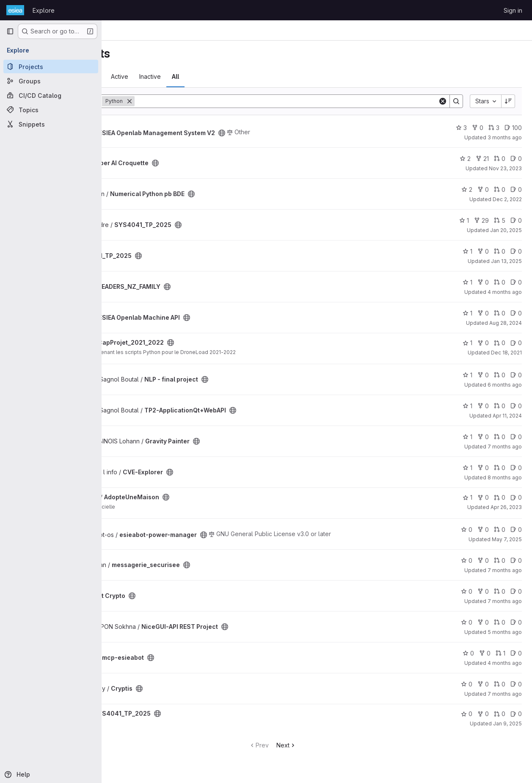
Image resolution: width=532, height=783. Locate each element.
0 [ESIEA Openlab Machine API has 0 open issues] (516, 313)
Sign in (513, 10)
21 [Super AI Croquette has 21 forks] (482, 159)
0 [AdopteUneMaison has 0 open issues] (516, 497)
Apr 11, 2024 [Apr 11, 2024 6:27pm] (507, 416)
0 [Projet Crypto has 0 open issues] (516, 591)
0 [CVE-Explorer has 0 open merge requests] (500, 468)
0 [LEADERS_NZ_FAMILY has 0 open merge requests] (500, 282)
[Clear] (443, 101)
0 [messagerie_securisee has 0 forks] (483, 560)
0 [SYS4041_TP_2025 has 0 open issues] (516, 220)
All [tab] (264, 76)
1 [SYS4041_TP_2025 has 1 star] (464, 220)
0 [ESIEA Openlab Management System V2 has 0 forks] (478, 128)
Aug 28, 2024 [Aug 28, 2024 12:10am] (506, 323)
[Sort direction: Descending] (508, 101)
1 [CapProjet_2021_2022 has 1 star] (467, 343)
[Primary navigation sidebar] (10, 31)
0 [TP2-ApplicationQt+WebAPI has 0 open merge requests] (500, 406)
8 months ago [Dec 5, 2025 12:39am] (505, 477)
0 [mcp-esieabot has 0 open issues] (516, 653)
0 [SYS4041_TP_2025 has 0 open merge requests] (500, 251)
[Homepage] (15, 10)
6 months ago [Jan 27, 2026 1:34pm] (505, 385)
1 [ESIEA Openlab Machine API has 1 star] (467, 313)
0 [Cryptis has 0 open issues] (516, 684)
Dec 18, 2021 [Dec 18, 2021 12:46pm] (506, 353)
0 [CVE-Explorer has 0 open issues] (516, 468)
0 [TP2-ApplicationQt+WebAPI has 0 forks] (483, 406)
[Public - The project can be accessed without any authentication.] (311, 133)
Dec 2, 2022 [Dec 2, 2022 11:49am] (507, 199)
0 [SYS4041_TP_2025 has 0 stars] (467, 714)
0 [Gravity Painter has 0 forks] (483, 437)
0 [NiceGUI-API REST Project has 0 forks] (483, 622)
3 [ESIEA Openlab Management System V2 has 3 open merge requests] (494, 128)
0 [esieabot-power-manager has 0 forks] (483, 530)
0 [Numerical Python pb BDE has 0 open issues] (516, 190)
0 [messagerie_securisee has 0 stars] (467, 560)
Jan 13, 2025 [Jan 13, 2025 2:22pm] (506, 261)
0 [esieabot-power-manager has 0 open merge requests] (500, 530)
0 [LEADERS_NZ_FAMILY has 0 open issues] (516, 282)
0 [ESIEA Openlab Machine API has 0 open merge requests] (500, 313)
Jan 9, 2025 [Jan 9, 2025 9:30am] (507, 724)
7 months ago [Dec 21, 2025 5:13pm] (505, 447)
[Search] (331, 101)
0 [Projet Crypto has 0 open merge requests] (500, 591)
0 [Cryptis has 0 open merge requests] (500, 684)
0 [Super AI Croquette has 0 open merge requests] (500, 159)
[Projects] (51, 66)
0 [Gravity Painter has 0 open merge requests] (500, 437)
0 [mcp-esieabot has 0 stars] (468, 653)
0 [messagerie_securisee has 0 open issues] (516, 560)
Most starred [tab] (135, 76)
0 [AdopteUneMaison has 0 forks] (483, 497)
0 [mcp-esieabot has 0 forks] (485, 653)
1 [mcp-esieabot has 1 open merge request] (500, 653)
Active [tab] (208, 76)
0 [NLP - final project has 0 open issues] (516, 375)
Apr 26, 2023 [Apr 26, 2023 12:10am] (506, 507)
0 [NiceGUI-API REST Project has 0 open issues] (516, 622)
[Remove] (218, 101)
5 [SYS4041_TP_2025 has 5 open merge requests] (500, 220)
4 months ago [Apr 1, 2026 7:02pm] (505, 663)
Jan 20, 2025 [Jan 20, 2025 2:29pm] (506, 230)
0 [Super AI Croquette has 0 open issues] (516, 159)
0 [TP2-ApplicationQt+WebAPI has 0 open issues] (516, 406)
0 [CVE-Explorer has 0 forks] (483, 468)
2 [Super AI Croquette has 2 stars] (465, 159)
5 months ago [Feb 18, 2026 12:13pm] (505, 632)
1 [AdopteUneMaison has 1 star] (467, 497)
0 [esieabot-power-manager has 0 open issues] (516, 530)
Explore (44, 10)
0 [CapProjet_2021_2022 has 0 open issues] (516, 343)
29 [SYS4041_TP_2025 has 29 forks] (481, 220)
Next (331, 745)
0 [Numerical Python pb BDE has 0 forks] (483, 190)
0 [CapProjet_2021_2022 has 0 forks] (483, 343)
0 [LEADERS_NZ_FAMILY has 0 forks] (483, 282)
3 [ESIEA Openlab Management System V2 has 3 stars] (461, 128)
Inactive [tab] (239, 76)
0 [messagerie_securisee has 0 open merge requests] (500, 560)
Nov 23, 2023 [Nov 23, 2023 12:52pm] (505, 168)
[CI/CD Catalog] (51, 95)
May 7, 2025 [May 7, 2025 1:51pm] (507, 539)
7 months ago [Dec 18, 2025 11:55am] (505, 694)
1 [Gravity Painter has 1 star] (467, 437)
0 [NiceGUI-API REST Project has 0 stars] (467, 622)
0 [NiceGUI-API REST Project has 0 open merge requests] (500, 622)
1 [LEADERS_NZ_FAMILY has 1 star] (467, 282)
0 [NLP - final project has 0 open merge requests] (500, 375)
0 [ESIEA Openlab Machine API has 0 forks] (483, 313)
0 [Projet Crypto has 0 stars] (467, 591)
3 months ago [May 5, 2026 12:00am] (505, 137)
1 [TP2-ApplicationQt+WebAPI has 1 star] (467, 406)
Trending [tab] (176, 76)
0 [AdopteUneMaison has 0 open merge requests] (500, 497)
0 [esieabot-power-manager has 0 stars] (467, 530)
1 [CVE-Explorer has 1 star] (467, 468)
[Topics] (51, 110)
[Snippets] (51, 124)
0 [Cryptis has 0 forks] (483, 684)
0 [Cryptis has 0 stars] (467, 684)
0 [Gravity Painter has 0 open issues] (516, 437)
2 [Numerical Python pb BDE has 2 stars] (467, 190)
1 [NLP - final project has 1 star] (467, 375)
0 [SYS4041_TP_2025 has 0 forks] (483, 251)
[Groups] (51, 81)
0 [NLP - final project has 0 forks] (483, 375)
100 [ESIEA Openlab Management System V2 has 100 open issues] (513, 128)
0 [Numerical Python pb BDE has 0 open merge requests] (500, 190)
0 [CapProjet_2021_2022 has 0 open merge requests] (500, 343)
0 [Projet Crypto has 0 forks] (483, 591)
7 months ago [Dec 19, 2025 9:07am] (505, 601)
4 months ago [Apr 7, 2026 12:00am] (505, 292)
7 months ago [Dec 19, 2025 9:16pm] (505, 570)
